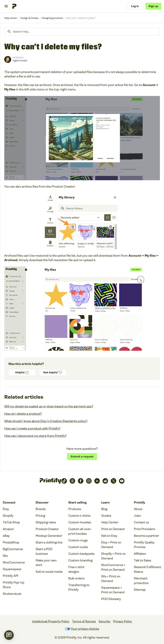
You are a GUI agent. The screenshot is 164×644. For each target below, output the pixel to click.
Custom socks (78, 547)
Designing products (53, 18)
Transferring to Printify (79, 587)
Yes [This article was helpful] (22, 372)
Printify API (11, 576)
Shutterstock (12, 594)
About (138, 509)
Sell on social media (49, 572)
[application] (9, 635)
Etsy (6, 509)
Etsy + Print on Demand (111, 545)
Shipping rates (46, 522)
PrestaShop (11, 542)
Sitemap (140, 590)
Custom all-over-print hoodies (80, 531)
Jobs (137, 516)
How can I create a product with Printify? (32, 428)
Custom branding (80, 560)
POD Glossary (111, 599)
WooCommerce (14, 562)
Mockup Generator (49, 536)
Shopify (8, 516)
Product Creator (47, 529)
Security (105, 621)
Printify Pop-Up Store (14, 585)
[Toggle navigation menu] (6, 6)
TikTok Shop (11, 522)
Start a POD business (44, 551)
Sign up (153, 6)
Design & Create (30, 18)
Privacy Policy (123, 621)
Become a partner (146, 536)
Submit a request (82, 456)
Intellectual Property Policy (51, 621)
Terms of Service (84, 621)
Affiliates (140, 554)
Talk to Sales (143, 560)
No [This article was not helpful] (53, 372)
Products (75, 509)
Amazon (8, 529)
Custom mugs (78, 540)
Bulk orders (76, 578)
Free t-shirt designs (76, 569)
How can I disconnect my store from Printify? (35, 436)
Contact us (141, 522)
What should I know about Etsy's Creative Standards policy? (46, 421)
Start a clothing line (49, 542)
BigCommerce (13, 549)
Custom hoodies (80, 522)
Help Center (110, 522)
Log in (135, 6)
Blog (104, 509)
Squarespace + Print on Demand (113, 590)
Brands (41, 509)
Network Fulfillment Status (147, 569)
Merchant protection (141, 581)
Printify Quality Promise (144, 545)
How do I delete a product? (23, 414)
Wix (5, 556)
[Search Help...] (82, 32)
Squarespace (12, 569)
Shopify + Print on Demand (113, 556)
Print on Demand (113, 529)
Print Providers (144, 529)
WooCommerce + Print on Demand (113, 567)
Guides (106, 516)
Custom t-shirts (79, 516)
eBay (6, 536)
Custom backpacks (81, 554)
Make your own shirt (46, 563)
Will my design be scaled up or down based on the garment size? (49, 406)
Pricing (40, 516)
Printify (11, 18)
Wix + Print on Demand (111, 579)
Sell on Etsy (109, 536)
